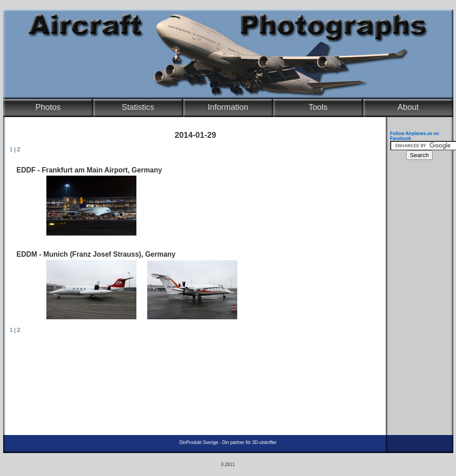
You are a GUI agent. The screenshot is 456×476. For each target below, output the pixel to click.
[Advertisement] (417, 300)
